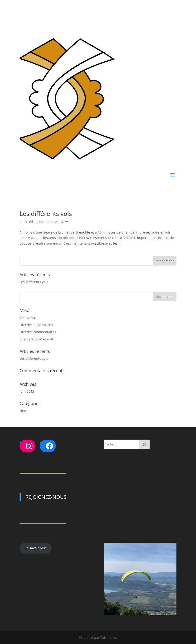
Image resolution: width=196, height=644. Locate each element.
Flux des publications (36, 325)
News (65, 222)
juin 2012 (27, 391)
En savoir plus (36, 548)
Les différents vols (46, 214)
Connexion (28, 318)
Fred (29, 222)
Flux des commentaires (38, 332)
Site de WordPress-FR (36, 339)
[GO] (144, 444)
